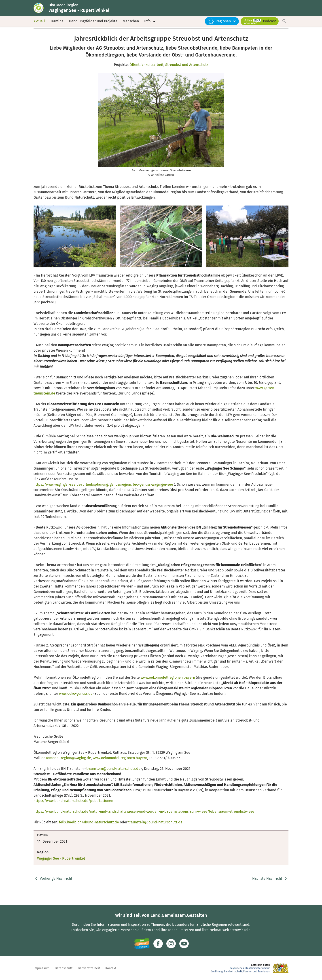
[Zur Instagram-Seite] (171, 944)
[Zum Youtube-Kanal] (184, 944)
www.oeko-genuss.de (76, 706)
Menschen (131, 27)
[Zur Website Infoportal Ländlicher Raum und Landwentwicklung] (141, 944)
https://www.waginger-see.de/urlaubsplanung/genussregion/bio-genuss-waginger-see (103, 497)
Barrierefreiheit (89, 968)
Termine (57, 27)
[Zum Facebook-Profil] (158, 944)
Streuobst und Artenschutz (187, 78)
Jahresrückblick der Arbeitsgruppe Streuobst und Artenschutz (165, 37)
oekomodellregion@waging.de (66, 771)
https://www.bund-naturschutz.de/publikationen (73, 814)
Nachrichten (108, 37)
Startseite (41, 37)
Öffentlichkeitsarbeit (146, 78)
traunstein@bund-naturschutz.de (113, 782)
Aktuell (39, 27)
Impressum (41, 968)
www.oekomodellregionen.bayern (168, 690)
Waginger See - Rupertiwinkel (73, 37)
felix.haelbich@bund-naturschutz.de (89, 835)
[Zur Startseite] (43, 11)
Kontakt (111, 968)
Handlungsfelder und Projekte (93, 27)
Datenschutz (64, 968)
